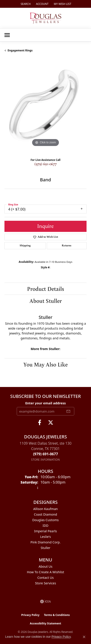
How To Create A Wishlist (46, 572)
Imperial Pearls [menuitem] (45, 531)
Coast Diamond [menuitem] (45, 514)
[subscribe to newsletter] (68, 411)
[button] (25, 4)
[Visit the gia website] (45, 601)
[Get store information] (46, 460)
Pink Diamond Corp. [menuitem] (45, 542)
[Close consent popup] (84, 637)
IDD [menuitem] (45, 526)
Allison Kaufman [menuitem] (45, 509)
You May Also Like (45, 364)
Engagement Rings (20, 50)
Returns (67, 246)
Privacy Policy (30, 615)
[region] (45, 107)
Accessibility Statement (45, 623)
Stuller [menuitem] (45, 548)
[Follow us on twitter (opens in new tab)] (51, 423)
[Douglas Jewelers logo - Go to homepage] (46, 18)
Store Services (45, 583)
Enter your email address (45, 403)
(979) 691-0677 (45, 164)
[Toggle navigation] (7, 35)
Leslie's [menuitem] (45, 537)
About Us (45, 566)
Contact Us (45, 578)
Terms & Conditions (57, 615)
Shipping (25, 246)
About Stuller (46, 301)
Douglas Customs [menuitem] (46, 520)
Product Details (45, 289)
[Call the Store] (45, 454)
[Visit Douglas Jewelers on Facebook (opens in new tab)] (40, 423)
